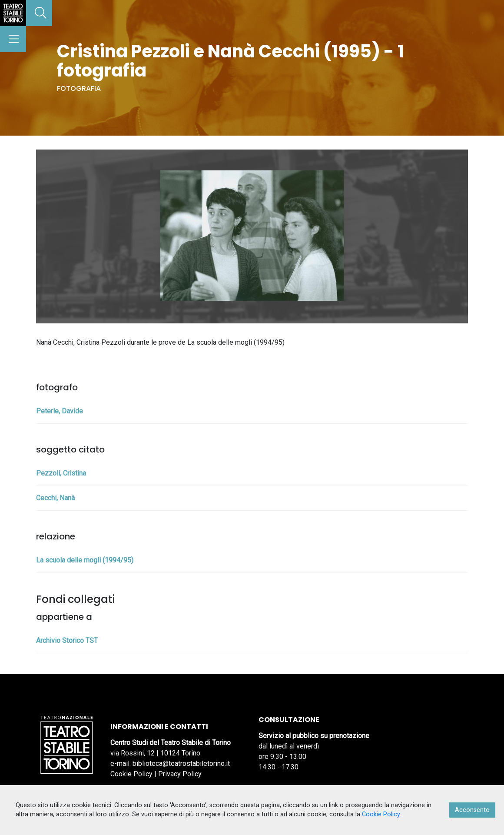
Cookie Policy (131, 774)
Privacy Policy (180, 774)
